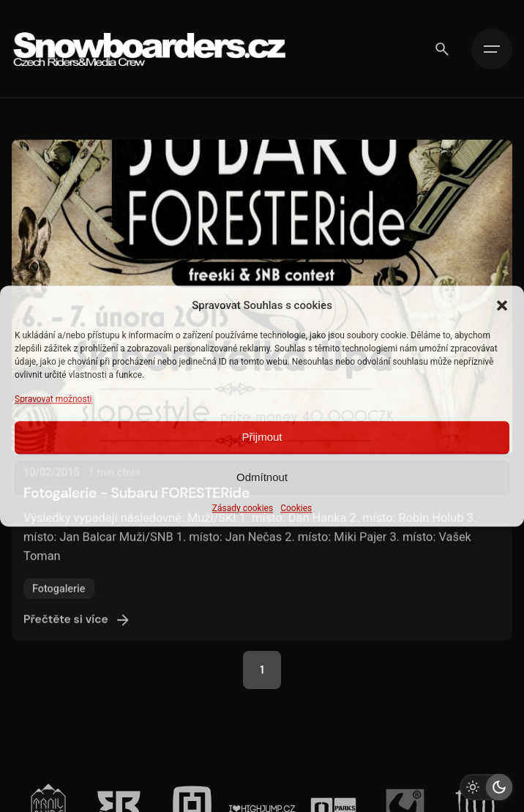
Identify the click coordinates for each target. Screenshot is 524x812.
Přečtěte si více (78, 632)
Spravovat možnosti (53, 399)
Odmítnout (262, 478)
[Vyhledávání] (442, 49)
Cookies (296, 508)
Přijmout (262, 437)
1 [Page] (262, 670)
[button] (502, 305)
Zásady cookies (243, 508)
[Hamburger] (492, 49)
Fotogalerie (59, 601)
